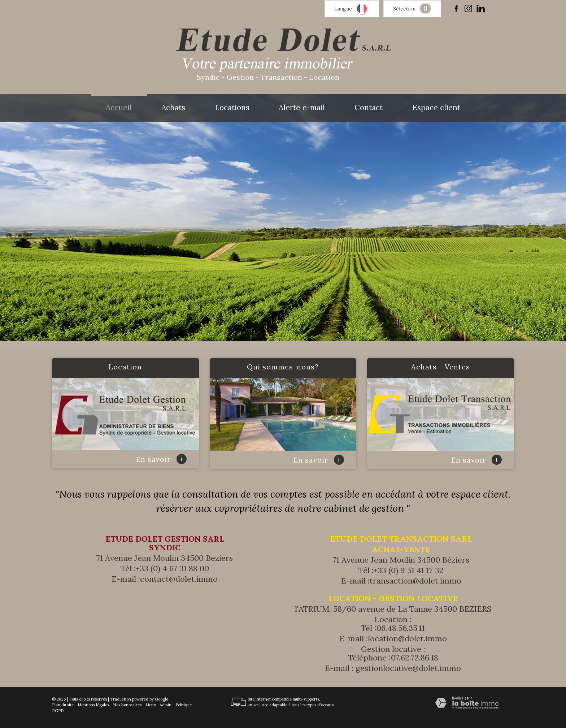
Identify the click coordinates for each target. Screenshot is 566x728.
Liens (151, 705)
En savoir (161, 459)
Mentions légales (93, 705)
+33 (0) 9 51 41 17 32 (409, 570)
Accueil (119, 108)
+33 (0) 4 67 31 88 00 (172, 568)
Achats (173, 108)
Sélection (404, 9)
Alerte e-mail (302, 108)
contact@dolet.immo (179, 579)
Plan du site (63, 705)
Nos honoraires (127, 705)
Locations (232, 108)
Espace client (436, 108)
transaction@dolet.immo (415, 581)
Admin (166, 705)
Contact (369, 108)
